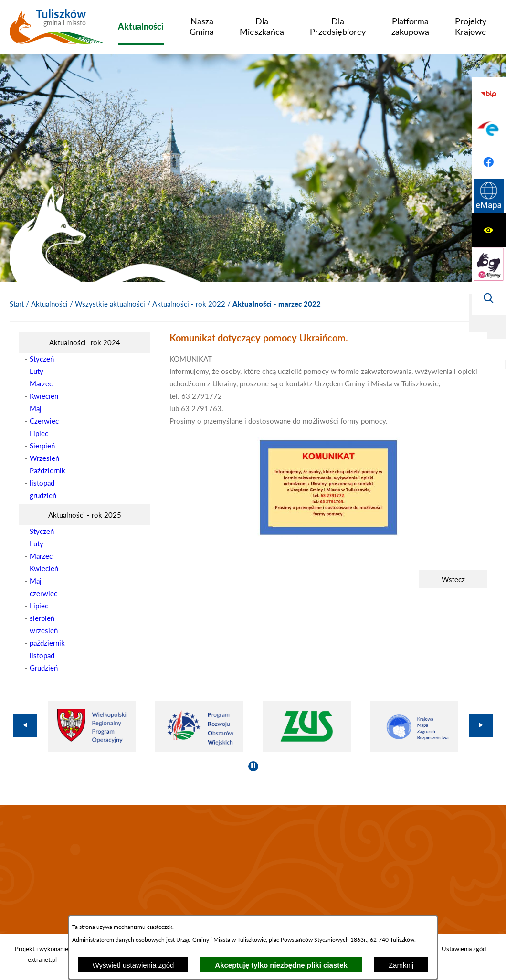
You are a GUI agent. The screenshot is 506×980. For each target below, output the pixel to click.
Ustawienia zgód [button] (464, 949)
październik (47, 643)
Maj (36, 408)
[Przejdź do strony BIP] (489, 196)
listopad (42, 483)
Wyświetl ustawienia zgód (133, 965)
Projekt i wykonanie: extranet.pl (42, 954)
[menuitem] (141, 26)
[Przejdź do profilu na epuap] (489, 230)
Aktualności (49, 304)
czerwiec (43, 593)
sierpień (42, 618)
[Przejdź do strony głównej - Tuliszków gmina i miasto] (57, 30)
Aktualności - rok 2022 (189, 304)
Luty (37, 371)
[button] (328, 535)
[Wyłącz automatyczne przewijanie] (253, 766)
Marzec (41, 383)
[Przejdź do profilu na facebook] (489, 264)
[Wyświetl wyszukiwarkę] (489, 162)
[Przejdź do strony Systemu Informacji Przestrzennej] (489, 298)
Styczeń (42, 359)
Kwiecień (44, 396)
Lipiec (39, 433)
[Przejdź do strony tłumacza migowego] (489, 128)
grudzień (43, 495)
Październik (47, 470)
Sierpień (42, 446)
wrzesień (44, 630)
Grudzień (44, 668)
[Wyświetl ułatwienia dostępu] (489, 94)
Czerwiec (44, 421)
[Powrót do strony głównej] (17, 304)
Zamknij (401, 965)
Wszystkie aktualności (110, 304)
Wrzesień (44, 458)
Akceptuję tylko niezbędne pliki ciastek (281, 965)
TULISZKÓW (253, 870)
